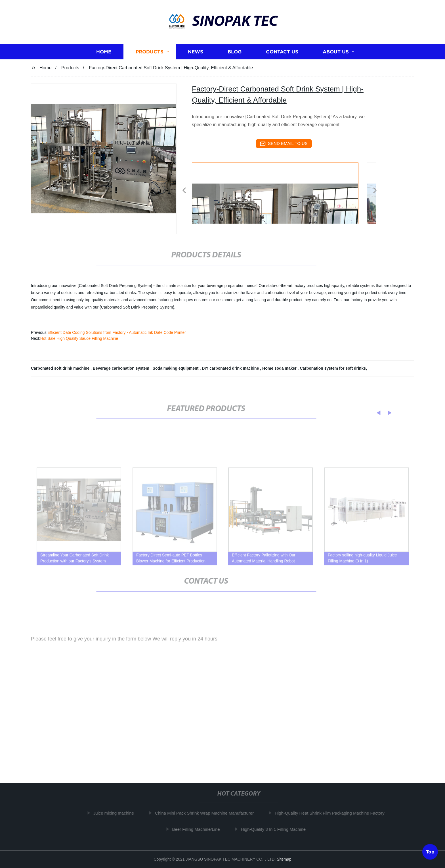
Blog (235, 52)
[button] (184, 191)
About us (336, 52)
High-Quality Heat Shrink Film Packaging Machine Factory (334, 813)
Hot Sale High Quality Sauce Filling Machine (79, 338)
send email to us (284, 144)
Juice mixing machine (118, 813)
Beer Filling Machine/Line (201, 829)
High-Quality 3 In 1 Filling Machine (278, 829)
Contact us (282, 52)
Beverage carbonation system (122, 368)
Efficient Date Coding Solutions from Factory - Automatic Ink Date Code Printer (117, 332)
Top (430, 853)
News (196, 52)
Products (150, 52)
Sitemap (284, 859)
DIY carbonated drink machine (231, 368)
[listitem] (222, 188)
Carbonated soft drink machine (61, 368)
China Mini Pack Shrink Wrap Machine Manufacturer (209, 813)
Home (104, 52)
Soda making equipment (176, 368)
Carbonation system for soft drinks (333, 368)
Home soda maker (280, 368)
